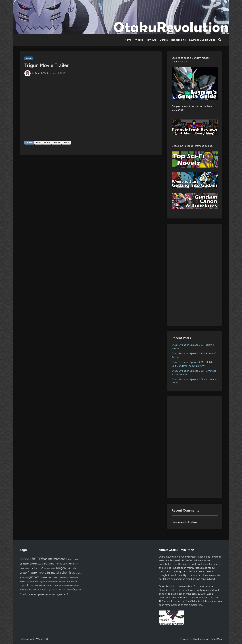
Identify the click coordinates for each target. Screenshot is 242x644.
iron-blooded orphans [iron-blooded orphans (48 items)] (70, 578)
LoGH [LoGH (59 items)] (68, 582)
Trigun (66, 143)
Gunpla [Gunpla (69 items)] (58, 577)
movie (47, 143)
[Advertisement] (195, 275)
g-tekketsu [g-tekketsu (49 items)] (24, 578)
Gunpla (164, 40)
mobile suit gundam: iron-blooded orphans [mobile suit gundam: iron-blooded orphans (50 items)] (56, 590)
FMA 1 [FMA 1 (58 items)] (36, 573)
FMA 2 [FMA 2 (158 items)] (43, 573)
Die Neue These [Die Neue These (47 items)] (50, 568)
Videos (139, 40)
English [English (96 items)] (23, 573)
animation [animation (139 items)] (25, 559)
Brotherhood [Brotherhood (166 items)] (58, 564)
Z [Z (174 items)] (67, 594)
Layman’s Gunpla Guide (202, 40)
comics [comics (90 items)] (33, 568)
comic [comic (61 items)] (77, 564)
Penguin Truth (42, 73)
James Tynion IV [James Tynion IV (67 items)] (27, 582)
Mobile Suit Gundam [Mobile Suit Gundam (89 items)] (30, 590)
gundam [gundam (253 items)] (34, 577)
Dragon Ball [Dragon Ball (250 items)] (64, 568)
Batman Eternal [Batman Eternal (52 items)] (44, 564)
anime (39, 143)
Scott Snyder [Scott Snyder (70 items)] (56, 595)
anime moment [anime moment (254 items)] (55, 559)
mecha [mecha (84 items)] (58, 585)
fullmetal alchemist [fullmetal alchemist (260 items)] (60, 573)
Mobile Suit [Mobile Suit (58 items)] (75, 585)
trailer (56, 143)
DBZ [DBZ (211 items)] (40, 568)
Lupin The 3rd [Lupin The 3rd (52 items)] (34, 585)
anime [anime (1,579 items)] (38, 558)
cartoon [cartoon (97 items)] (70, 564)
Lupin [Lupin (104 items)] (74, 581)
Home (128, 40)
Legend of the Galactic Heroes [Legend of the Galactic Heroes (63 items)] (52, 582)
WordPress (199, 639)
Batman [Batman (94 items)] (34, 564)
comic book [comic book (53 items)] (24, 568)
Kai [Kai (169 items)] (36, 581)
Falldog (201, 557)
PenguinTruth (177, 560)
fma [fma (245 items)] (30, 573)
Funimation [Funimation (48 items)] (77, 573)
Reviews (151, 40)
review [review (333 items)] (45, 594)
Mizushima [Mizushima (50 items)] (66, 586)
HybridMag (216, 639)
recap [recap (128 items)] (37, 595)
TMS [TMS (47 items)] (64, 595)
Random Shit (178, 40)
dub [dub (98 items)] (74, 568)
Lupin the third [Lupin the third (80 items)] (47, 585)
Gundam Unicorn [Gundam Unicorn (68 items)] (47, 577)
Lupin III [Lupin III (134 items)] (24, 585)
